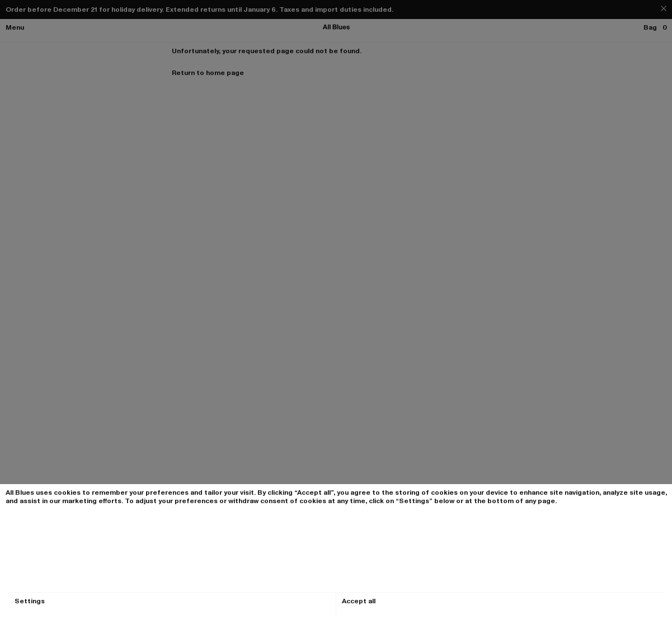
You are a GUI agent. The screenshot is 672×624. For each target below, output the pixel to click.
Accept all (359, 601)
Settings (30, 601)
